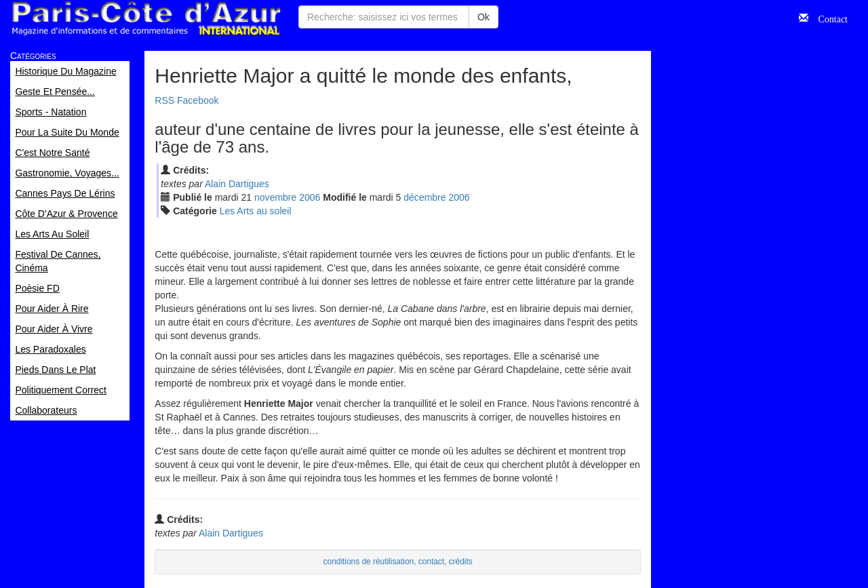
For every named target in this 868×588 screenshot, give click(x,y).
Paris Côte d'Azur (146, 19)
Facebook (198, 100)
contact (431, 562)
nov (275, 197)
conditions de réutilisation (369, 562)
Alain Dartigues (237, 184)
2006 (310, 197)
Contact (828, 18)
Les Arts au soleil (256, 211)
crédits (461, 562)
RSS (164, 100)
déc (425, 197)
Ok (484, 17)
